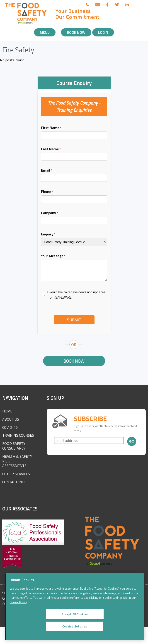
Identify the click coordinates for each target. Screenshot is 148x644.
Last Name (51, 149)
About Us (11, 419)
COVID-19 (10, 427)
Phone (47, 192)
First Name (51, 128)
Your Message (53, 256)
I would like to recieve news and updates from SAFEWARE (76, 295)
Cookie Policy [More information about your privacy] (18, 608)
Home (7, 411)
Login (103, 32)
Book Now (76, 32)
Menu (45, 32)
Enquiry (48, 234)
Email (47, 170)
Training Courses (18, 435)
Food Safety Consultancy (14, 446)
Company (50, 213)
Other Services (16, 474)
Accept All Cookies (75, 620)
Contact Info (14, 482)
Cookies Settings (75, 632)
